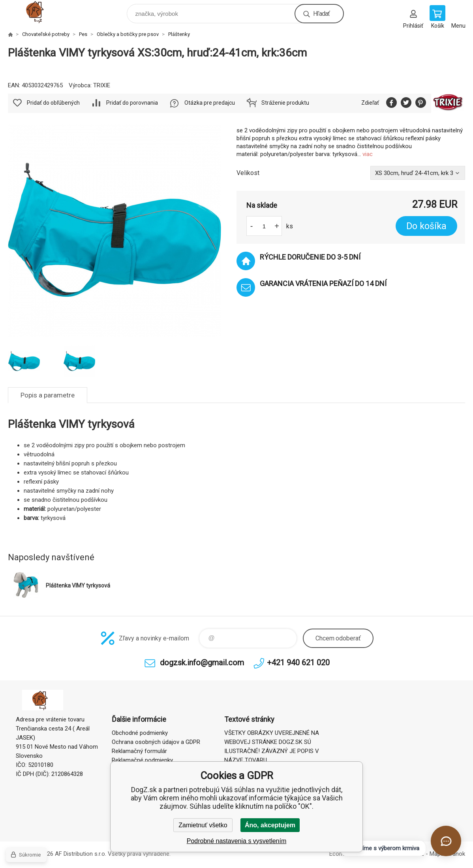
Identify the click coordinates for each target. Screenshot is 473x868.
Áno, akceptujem (270, 825)
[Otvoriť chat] (446, 841)
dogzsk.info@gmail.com (202, 663)
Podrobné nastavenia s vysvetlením (237, 841)
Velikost (248, 173)
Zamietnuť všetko (203, 825)
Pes (83, 34)
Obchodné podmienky (140, 733)
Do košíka (426, 226)
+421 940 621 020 (298, 663)
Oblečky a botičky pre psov (128, 34)
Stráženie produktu (285, 103)
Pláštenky (179, 34)
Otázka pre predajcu (210, 103)
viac (368, 154)
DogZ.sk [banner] (43, 12)
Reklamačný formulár (139, 751)
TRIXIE (102, 85)
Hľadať (321, 14)
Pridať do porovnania (132, 103)
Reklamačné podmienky (142, 760)
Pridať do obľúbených (53, 103)
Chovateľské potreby (46, 34)
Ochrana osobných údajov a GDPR (156, 742)
